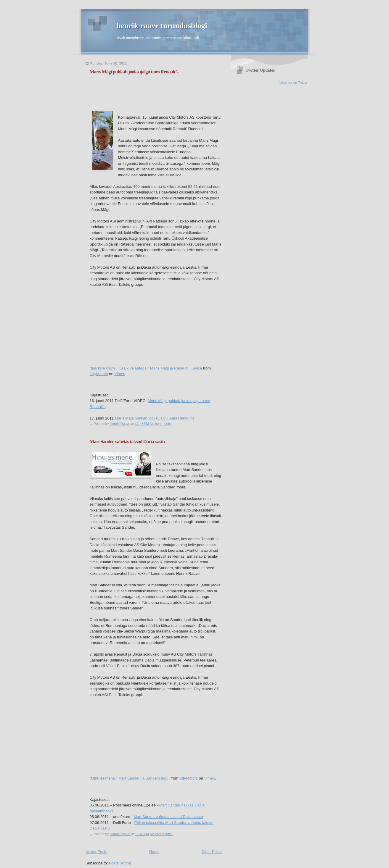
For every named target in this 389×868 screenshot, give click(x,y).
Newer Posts (97, 852)
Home (154, 852)
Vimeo (120, 374)
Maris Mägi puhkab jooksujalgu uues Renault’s (134, 72)
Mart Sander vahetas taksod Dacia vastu (127, 442)
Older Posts (212, 852)
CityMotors (99, 374)
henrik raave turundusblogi (162, 26)
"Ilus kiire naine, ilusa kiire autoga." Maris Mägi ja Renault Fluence (146, 368)
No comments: (161, 424)
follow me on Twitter (293, 83)
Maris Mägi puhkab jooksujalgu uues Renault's (155, 418)
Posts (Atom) (120, 863)
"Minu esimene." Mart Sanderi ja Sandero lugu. (130, 778)
